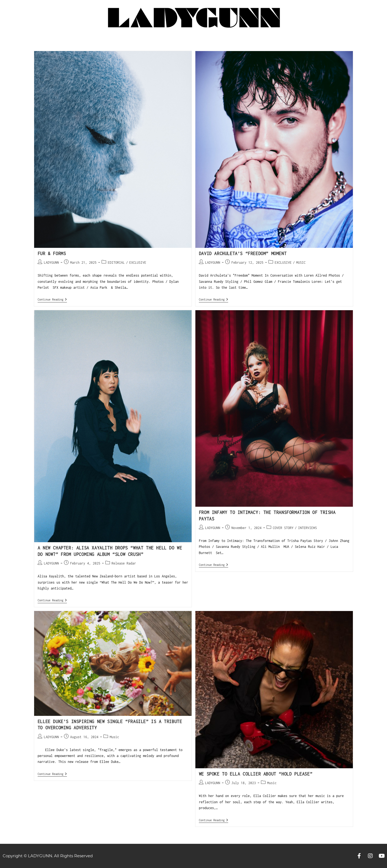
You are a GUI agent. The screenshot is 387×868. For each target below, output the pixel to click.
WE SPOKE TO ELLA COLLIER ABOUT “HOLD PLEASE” (256, 774)
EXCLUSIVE (138, 262)
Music (114, 737)
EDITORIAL (116, 262)
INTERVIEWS (307, 528)
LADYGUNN (51, 262)
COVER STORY (283, 528)
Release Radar (124, 563)
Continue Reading (52, 299)
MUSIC (301, 262)
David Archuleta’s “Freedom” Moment (243, 253)
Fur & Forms (52, 253)
